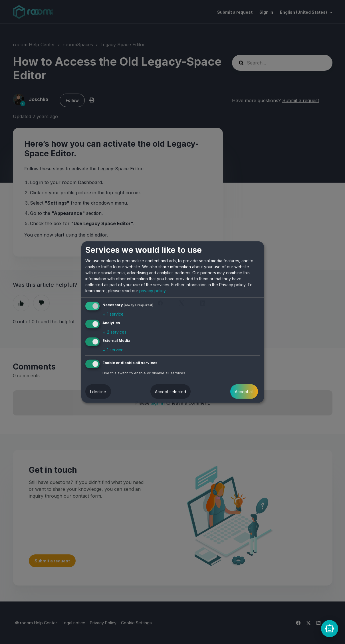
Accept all (244, 392)
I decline (98, 392)
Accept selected (171, 392)
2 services (114, 332)
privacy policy (152, 291)
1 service (113, 314)
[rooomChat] (330, 629)
